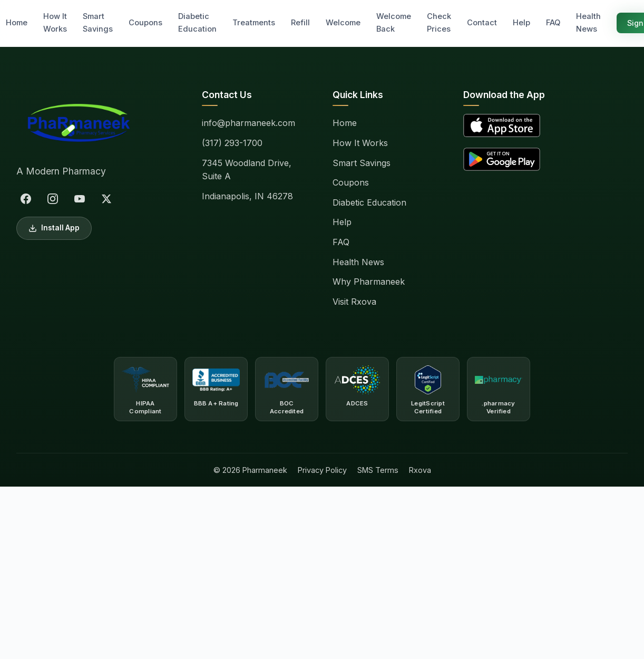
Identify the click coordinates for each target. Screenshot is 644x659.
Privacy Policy (322, 470)
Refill (300, 23)
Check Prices (439, 23)
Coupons (145, 23)
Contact (482, 23)
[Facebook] (26, 199)
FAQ (553, 23)
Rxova (420, 470)
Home (17, 23)
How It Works (55, 23)
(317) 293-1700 (232, 143)
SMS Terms (378, 470)
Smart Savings (98, 23)
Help (521, 23)
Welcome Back (394, 23)
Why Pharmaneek (369, 282)
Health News (588, 23)
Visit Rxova (354, 302)
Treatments (254, 23)
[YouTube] (80, 199)
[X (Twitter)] (106, 199)
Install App (54, 228)
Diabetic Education (197, 23)
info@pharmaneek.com (248, 123)
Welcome (343, 23)
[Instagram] (53, 199)
